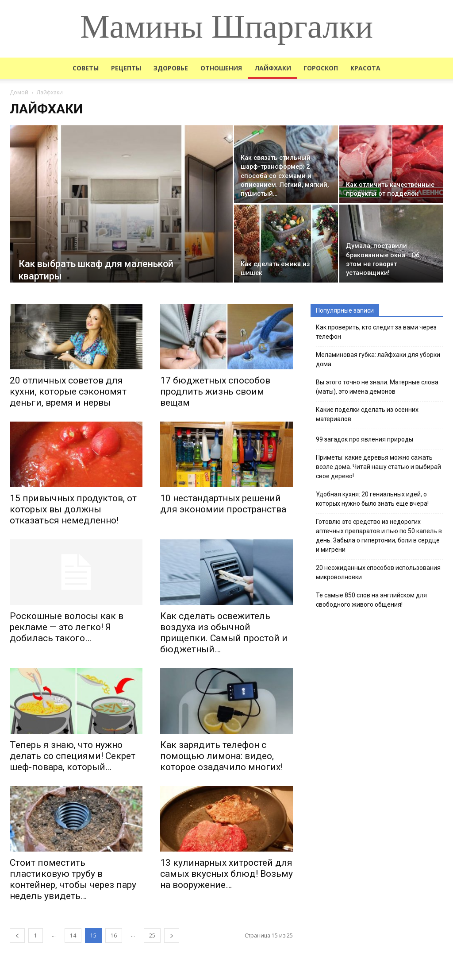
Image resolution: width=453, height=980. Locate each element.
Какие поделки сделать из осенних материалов (367, 414)
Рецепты (126, 68)
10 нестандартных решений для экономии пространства (223, 504)
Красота (365, 68)
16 (114, 935)
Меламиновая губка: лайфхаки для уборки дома (378, 359)
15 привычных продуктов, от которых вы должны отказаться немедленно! (73, 509)
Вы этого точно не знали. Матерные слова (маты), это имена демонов (377, 387)
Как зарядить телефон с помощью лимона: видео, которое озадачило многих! (221, 756)
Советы (86, 68)
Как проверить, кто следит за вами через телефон (376, 332)
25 (152, 935)
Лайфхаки (273, 68)
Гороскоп (321, 68)
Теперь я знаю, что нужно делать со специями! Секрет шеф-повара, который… (73, 756)
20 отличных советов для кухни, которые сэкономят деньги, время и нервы (68, 391)
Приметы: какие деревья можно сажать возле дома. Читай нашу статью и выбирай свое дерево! (378, 467)
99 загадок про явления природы (365, 439)
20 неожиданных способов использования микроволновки (378, 572)
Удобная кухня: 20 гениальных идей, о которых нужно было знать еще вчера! (372, 499)
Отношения (221, 68)
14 (73, 935)
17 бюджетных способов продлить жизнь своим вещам (215, 391)
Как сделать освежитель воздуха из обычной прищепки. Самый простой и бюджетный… (224, 633)
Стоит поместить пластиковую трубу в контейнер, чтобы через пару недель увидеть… (73, 879)
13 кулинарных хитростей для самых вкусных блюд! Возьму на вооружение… (226, 874)
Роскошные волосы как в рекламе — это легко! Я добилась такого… (67, 627)
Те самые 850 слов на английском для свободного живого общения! (371, 600)
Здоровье (171, 68)
